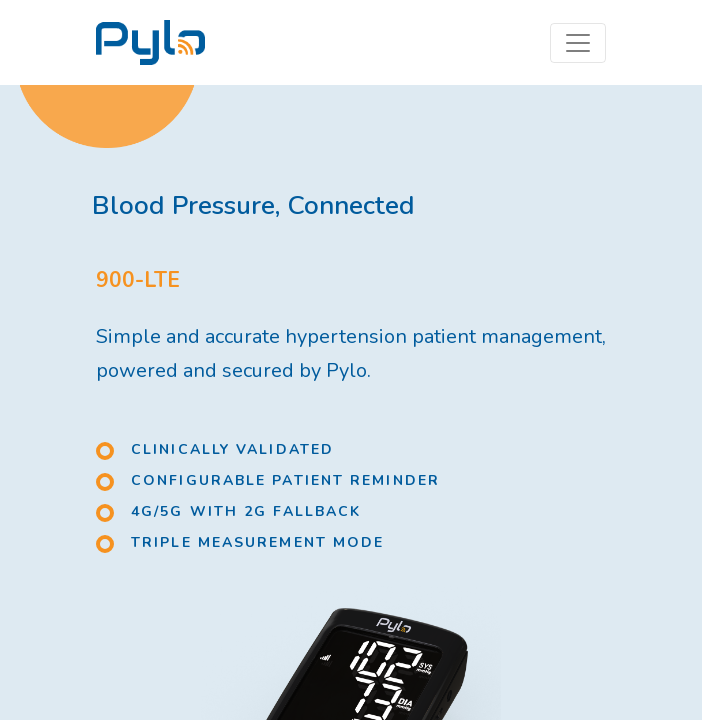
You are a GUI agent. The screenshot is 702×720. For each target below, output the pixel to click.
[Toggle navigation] (578, 43)
